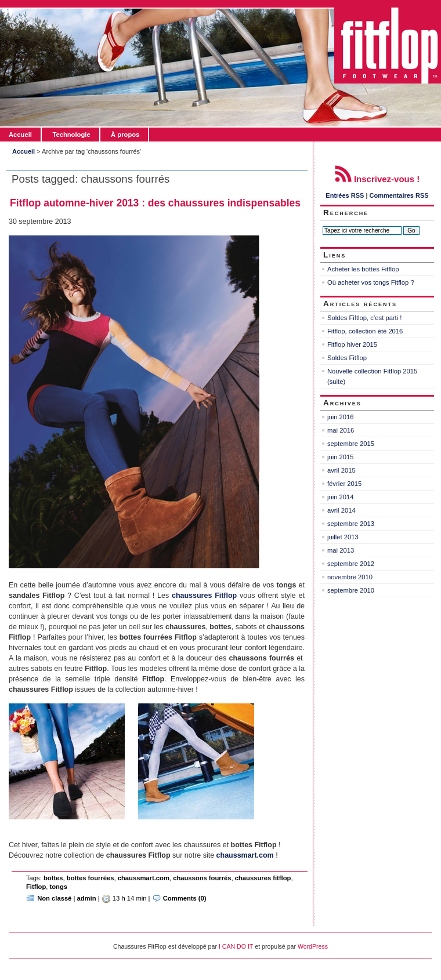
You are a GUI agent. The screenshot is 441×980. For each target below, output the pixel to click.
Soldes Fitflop (347, 358)
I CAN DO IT (236, 946)
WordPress (313, 946)
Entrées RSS (345, 195)
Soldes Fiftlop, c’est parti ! (364, 318)
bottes (53, 878)
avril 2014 (341, 510)
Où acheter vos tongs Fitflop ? (371, 282)
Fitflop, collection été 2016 (365, 331)
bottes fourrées (91, 878)
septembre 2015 (351, 444)
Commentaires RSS (399, 195)
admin (87, 898)
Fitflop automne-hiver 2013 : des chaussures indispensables (155, 203)
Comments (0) (185, 898)
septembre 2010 (351, 590)
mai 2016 (341, 430)
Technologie (71, 135)
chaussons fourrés (202, 878)
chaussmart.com (144, 878)
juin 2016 (341, 417)
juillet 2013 (343, 537)
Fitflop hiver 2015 (352, 344)
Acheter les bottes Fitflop (363, 269)
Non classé (54, 898)
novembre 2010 (350, 577)
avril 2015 (341, 470)
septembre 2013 (351, 524)
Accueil (20, 135)
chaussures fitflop (263, 878)
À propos (125, 135)
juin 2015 (341, 457)
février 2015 (344, 484)
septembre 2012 (351, 564)
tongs (59, 887)
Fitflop (36, 887)
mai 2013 (341, 550)
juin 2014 (341, 497)
